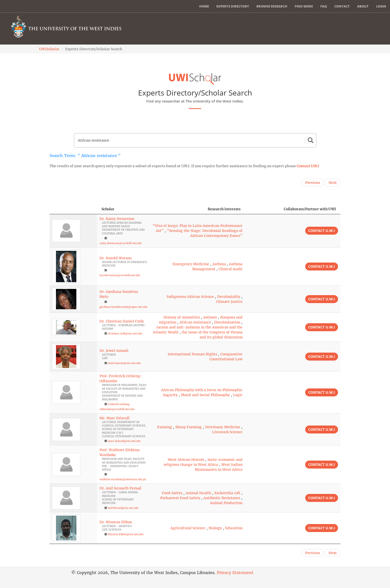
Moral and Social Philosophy (205, 395)
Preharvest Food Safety (180, 498)
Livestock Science (227, 432)
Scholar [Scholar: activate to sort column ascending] (108, 209)
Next (333, 183)
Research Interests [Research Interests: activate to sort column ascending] (224, 209)
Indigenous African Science (190, 297)
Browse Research (272, 6)
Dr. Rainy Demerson (117, 219)
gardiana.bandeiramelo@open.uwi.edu (123, 307)
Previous (313, 183)
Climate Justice (229, 302)
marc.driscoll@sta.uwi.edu (124, 441)
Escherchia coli (227, 493)
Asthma (219, 264)
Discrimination (227, 322)
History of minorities (182, 317)
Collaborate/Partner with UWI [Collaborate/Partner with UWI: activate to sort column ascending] (310, 209)
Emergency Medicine (191, 264)
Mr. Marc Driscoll (115, 418)
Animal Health (198, 493)
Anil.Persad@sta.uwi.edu (123, 508)
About (363, 6)
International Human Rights (192, 354)
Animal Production (226, 503)
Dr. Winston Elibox (116, 522)
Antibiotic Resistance (222, 498)
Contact (342, 6)
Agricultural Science (188, 528)
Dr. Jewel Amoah (114, 351)
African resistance (195, 322)
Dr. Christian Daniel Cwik (122, 321)
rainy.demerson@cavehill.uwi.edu (121, 243)
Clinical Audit (231, 269)
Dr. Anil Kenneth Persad (120, 488)
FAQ (324, 6)
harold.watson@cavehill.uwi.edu (120, 275)
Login (381, 6)
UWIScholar (49, 49)
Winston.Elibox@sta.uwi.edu (125, 534)
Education (234, 528)
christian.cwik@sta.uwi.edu (125, 334)
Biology (215, 528)
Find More (304, 6)
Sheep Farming (189, 427)
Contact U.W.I (308, 166)
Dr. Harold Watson (116, 258)
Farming (165, 427)
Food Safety (172, 493)
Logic (238, 395)
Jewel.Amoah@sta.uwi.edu (124, 363)
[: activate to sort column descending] (73, 209)
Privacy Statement (235, 573)
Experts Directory (233, 6)
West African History (186, 460)
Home (204, 6)
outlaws (210, 317)
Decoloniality (229, 297)
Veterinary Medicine (223, 427)
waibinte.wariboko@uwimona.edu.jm (123, 479)
